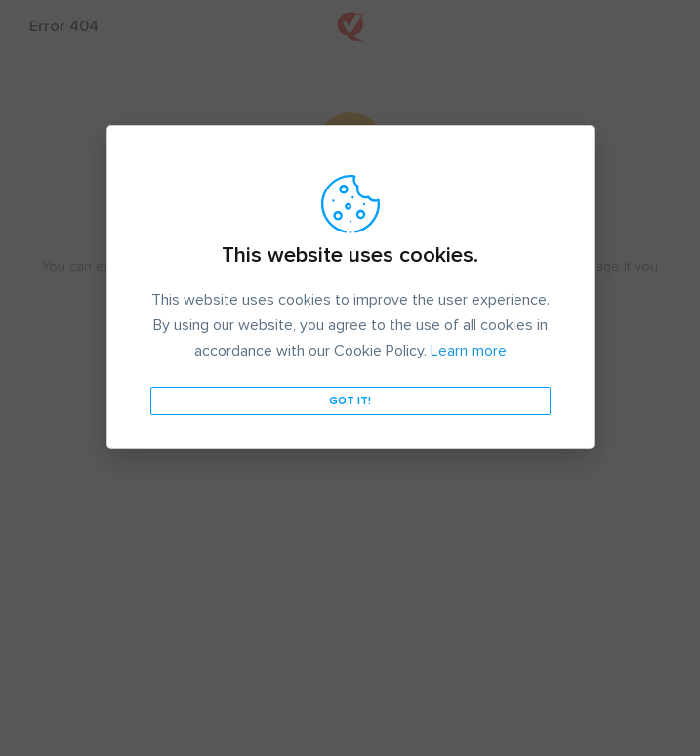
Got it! (350, 401)
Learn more (469, 351)
